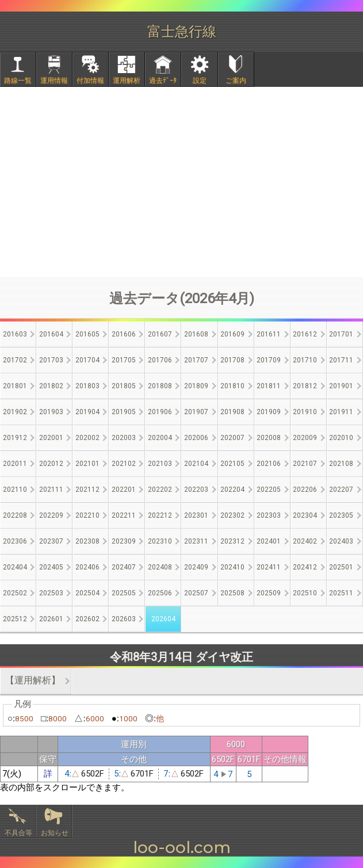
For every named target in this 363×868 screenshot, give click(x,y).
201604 (51, 334)
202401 (269, 541)
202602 (87, 619)
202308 (87, 541)
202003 (124, 438)
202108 (341, 464)
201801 (15, 386)
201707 (196, 360)
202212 (160, 515)
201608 (196, 334)
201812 (305, 386)
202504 (87, 593)
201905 (124, 412)
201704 (87, 360)
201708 (232, 360)
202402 (305, 541)
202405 (51, 567)
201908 (232, 412)
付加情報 (90, 81)
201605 (87, 334)
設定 (200, 81)
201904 (87, 412)
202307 (51, 541)
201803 (87, 386)
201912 (15, 438)
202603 (124, 619)
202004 (160, 438)
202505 (124, 593)
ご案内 (236, 81)
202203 (196, 490)
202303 (269, 515)
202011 (15, 464)
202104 (196, 464)
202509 (269, 593)
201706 (160, 360)
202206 (305, 490)
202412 (305, 567)
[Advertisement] (182, 182)
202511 (341, 593)
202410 (232, 567)
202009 (305, 438)
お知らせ (55, 833)
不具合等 (18, 833)
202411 (269, 567)
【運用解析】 (33, 680)
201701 (341, 334)
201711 (341, 360)
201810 (232, 386)
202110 (15, 490)
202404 (15, 567)
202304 (305, 515)
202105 (232, 464)
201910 (305, 412)
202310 (160, 541)
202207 (341, 490)
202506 (160, 593)
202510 (305, 593)
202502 (15, 593)
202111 (51, 490)
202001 (51, 438)
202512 (15, 619)
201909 (269, 412)
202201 (124, 490)
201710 (305, 360)
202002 (87, 438)
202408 (160, 567)
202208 (15, 515)
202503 (51, 593)
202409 (196, 567)
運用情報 (54, 81)
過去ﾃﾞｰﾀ (163, 81)
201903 (51, 412)
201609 (232, 334)
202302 (232, 515)
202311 (196, 541)
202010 (341, 438)
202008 (269, 438)
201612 (305, 334)
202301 (196, 515)
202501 (341, 567)
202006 (196, 438)
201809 (196, 386)
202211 (124, 515)
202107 (305, 464)
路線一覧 (18, 81)
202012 (51, 464)
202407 (124, 567)
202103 (160, 464)
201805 (124, 386)
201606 (124, 334)
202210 (87, 515)
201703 (51, 360)
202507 (196, 593)
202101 (87, 464)
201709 (269, 360)
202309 (124, 541)
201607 (160, 334)
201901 (341, 386)
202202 (160, 490)
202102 (124, 464)
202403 (341, 541)
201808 (160, 386)
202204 (232, 490)
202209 (51, 515)
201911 (341, 412)
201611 (269, 334)
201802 (51, 386)
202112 (87, 490)
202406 (87, 567)
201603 (15, 334)
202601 (51, 619)
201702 (15, 360)
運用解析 (127, 81)
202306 (15, 541)
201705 (124, 360)
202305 (341, 515)
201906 (160, 412)
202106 (269, 464)
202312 (232, 541)
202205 (269, 490)
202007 (232, 438)
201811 (269, 386)
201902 (15, 412)
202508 (232, 593)
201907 (196, 412)
